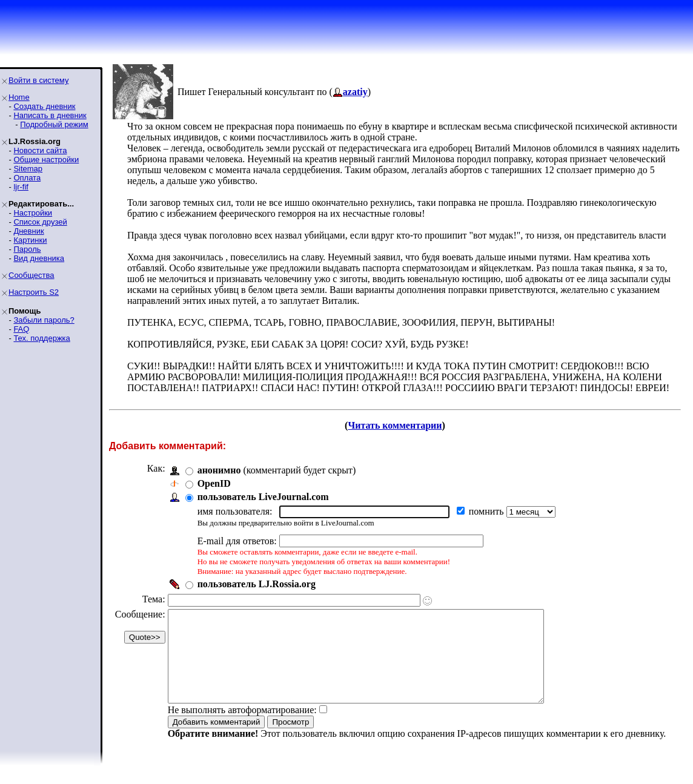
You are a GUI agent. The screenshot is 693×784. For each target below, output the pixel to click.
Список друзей (40, 222)
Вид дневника (39, 258)
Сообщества (31, 275)
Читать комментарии (395, 425)
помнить (488, 511)
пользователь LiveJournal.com (263, 497)
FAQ (21, 329)
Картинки (30, 240)
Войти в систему (38, 80)
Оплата (27, 178)
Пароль (27, 249)
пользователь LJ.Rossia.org (257, 584)
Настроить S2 (34, 292)
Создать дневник (44, 106)
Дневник (28, 231)
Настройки (33, 213)
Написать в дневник (50, 115)
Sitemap (28, 169)
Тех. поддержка (41, 338)
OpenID (214, 483)
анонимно (219, 470)
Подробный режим (54, 124)
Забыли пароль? (44, 320)
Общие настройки (46, 160)
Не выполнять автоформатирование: (242, 728)
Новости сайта (40, 150)
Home (19, 97)
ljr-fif (21, 187)
